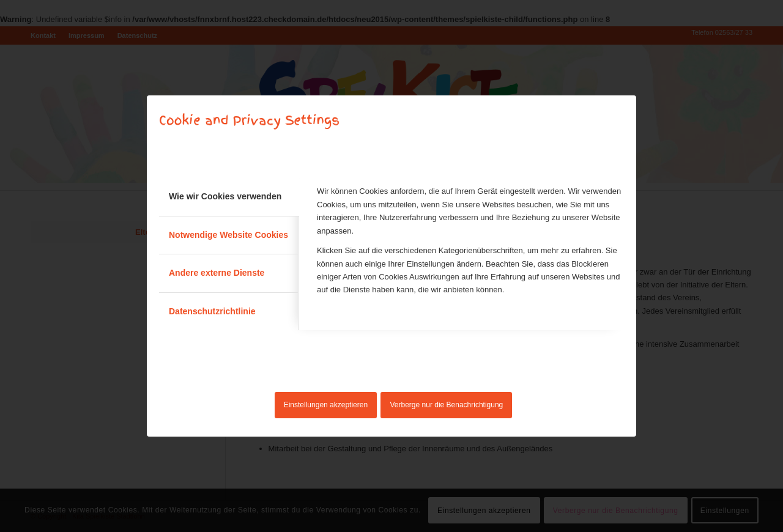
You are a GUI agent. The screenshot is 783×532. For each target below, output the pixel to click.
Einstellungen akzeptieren (326, 405)
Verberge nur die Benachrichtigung (447, 405)
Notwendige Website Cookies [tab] (228, 235)
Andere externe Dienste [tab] (217, 273)
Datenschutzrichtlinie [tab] (212, 311)
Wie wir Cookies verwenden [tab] (225, 196)
